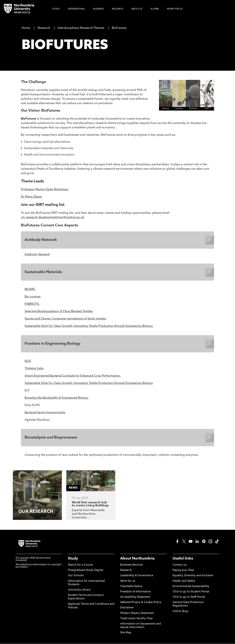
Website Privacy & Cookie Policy (141, 603)
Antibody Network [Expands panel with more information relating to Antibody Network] (41, 240)
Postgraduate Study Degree (86, 571)
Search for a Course (80, 565)
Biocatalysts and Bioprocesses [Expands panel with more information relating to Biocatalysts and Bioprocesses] (51, 438)
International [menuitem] (77, 9)
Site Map (126, 633)
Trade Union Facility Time (136, 619)
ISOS (28, 361)
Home (26, 28)
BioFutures (119, 28)
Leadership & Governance (137, 576)
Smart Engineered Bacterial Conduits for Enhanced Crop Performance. (73, 376)
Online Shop (180, 612)
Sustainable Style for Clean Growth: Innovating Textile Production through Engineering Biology (89, 326)
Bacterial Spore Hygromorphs (45, 413)
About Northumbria (137, 559)
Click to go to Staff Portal (189, 597)
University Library (79, 590)
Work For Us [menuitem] (175, 9)
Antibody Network (37, 255)
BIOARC (30, 290)
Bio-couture (33, 297)
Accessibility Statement (135, 597)
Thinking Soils (34, 369)
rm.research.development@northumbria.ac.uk (53, 217)
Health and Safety (184, 581)
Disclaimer (127, 608)
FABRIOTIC (32, 304)
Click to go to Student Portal (191, 592)
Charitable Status (131, 587)
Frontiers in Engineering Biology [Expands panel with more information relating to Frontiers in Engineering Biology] (52, 344)
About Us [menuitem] (137, 9)
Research (44, 28)
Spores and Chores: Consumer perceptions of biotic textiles (65, 319)
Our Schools (76, 576)
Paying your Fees (183, 571)
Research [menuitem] (117, 9)
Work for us (128, 581)
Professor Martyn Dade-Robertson (45, 190)
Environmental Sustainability (191, 587)
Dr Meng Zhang (31, 197)
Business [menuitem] (98, 9)
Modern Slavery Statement (137, 613)
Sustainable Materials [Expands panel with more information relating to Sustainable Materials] (43, 272)
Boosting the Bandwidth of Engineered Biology (57, 398)
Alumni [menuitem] (155, 9)
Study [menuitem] (56, 9)
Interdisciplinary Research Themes (81, 28)
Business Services (131, 565)
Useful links (183, 559)
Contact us (180, 565)
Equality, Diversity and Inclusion (193, 576)
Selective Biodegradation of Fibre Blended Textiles (59, 312)
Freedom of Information (136, 592)
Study (73, 559)
